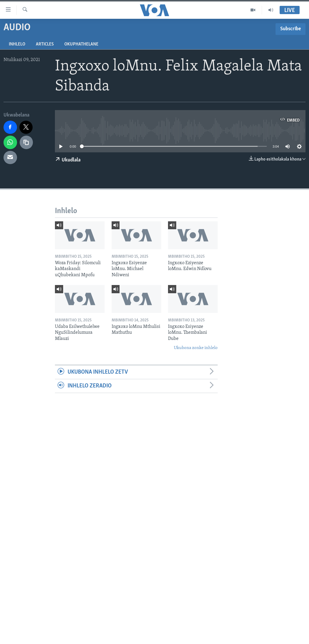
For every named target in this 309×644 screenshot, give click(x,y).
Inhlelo (17, 44)
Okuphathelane (81, 44)
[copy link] (26, 142)
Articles (45, 44)
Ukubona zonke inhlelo (196, 348)
